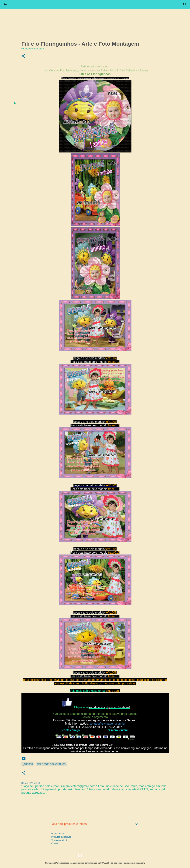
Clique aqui (81, 707)
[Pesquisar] (185, 4)
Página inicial (58, 834)
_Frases (28, 764)
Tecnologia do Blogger (95, 855)
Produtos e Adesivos (61, 837)
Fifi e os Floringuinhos (51, 764)
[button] (24, 56)
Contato (55, 843)
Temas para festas (60, 840)
